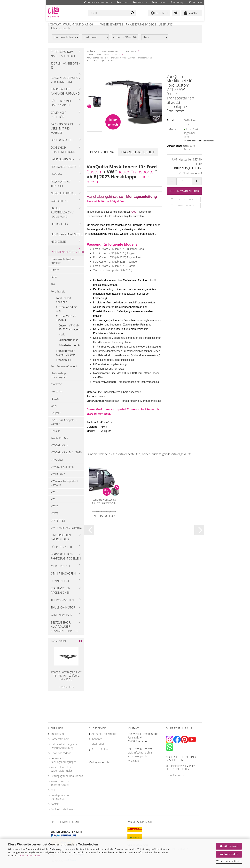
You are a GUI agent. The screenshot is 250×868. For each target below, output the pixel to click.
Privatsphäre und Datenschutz (61, 804)
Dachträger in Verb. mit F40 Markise (62, 135)
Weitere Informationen (229, 861)
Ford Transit (58, 298)
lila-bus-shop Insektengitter (59, 382)
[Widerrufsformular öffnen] (100, 769)
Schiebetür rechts (70, 352)
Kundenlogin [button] (177, 2)
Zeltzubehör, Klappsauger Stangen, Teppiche (64, 633)
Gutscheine (59, 208)
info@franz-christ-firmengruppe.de (141, 761)
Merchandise (61, 573)
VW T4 (55, 513)
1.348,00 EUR (66, 694)
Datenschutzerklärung (29, 856)
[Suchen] (133, 13)
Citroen (55, 277)
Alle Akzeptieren (229, 846)
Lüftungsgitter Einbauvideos (67, 783)
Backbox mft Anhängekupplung (65, 98)
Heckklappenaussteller (67, 241)
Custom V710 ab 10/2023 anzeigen (69, 334)
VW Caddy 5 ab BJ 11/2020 (66, 459)
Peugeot (56, 420)
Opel (54, 413)
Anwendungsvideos (141, 24)
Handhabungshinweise (105, 204)
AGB (53, 797)
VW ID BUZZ (58, 481)
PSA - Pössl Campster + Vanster (64, 429)
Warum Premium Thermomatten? (61, 790)
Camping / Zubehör (58, 122)
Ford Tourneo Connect (64, 373)
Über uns (166, 24)
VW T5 (55, 520)
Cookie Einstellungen (63, 816)
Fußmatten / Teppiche (61, 191)
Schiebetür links (68, 347)
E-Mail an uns (140, 2)
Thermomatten (62, 607)
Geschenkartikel (63, 200)
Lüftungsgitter (63, 554)
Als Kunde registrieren (104, 741)
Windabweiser (61, 622)
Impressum (57, 741)
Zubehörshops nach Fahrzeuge (63, 61)
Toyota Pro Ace (59, 445)
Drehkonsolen (62, 147)
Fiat (53, 291)
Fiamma (56, 181)
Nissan (55, 406)
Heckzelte (58, 249)
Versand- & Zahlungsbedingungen (64, 767)
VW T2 (55, 499)
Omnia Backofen (63, 580)
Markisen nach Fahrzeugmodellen (66, 563)
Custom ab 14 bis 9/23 (67, 316)
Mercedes (57, 398)
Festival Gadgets (64, 174)
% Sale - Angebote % (64, 72)
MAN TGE (57, 391)
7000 (134, 219)
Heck (62, 341)
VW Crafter (57, 467)
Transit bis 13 (64, 367)
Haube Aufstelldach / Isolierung (62, 219)
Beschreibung (102, 159)
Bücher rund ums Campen (61, 110)
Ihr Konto (97, 746)
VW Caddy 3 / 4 (60, 452)
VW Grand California (63, 474)
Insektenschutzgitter (67, 259)
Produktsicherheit (138, 159)
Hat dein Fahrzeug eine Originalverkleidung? (64, 753)
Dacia (54, 284)
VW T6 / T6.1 (58, 527)
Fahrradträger (63, 166)
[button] (159, 2)
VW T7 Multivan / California (66, 535)
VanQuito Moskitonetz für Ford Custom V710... (104, 508)
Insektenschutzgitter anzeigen (63, 268)
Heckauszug (60, 231)
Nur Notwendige (229, 854)
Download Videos (61, 760)
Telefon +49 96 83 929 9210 (98, 2)
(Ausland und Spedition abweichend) (199, 148)
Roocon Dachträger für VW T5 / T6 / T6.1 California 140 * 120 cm (66, 683)
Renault (55, 438)
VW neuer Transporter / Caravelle (64, 490)
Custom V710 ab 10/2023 (66, 325)
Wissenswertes (112, 24)
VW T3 (55, 506)
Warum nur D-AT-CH (78, 24)
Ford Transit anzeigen (63, 307)
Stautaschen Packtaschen (61, 597)
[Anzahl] (184, 188)
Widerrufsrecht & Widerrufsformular (61, 776)
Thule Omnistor (63, 614)
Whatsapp (122, 2)
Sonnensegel (61, 588)
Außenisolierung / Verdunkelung (66, 87)
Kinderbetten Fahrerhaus (61, 544)
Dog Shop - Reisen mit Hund (63, 157)
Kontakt (55, 24)
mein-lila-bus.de (175, 782)
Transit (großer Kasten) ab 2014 (66, 360)
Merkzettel (195, 2)
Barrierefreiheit (60, 746)
